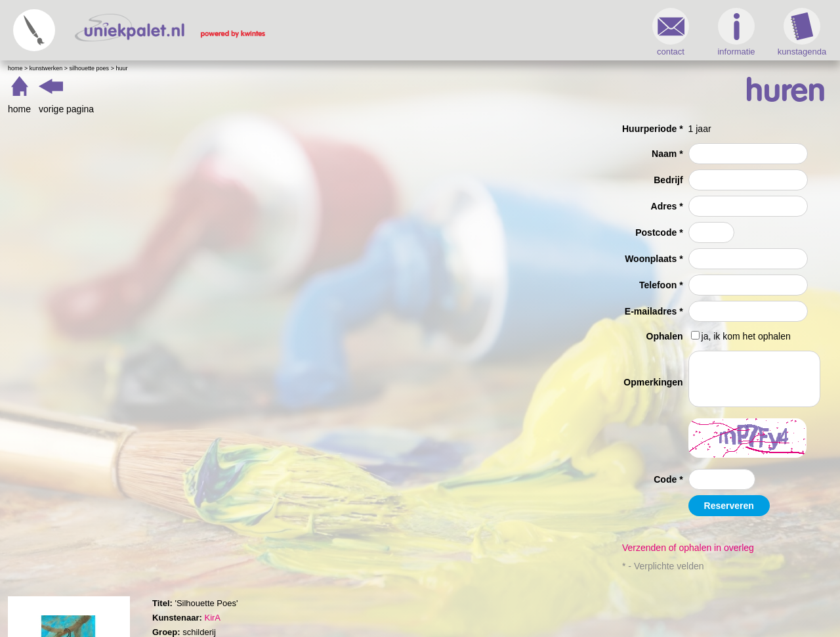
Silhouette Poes (90, 68)
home (19, 109)
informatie (736, 32)
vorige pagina (66, 109)
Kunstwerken (46, 68)
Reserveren (729, 506)
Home (15, 68)
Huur (121, 68)
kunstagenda (802, 32)
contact (671, 32)
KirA (212, 618)
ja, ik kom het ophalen (746, 336)
